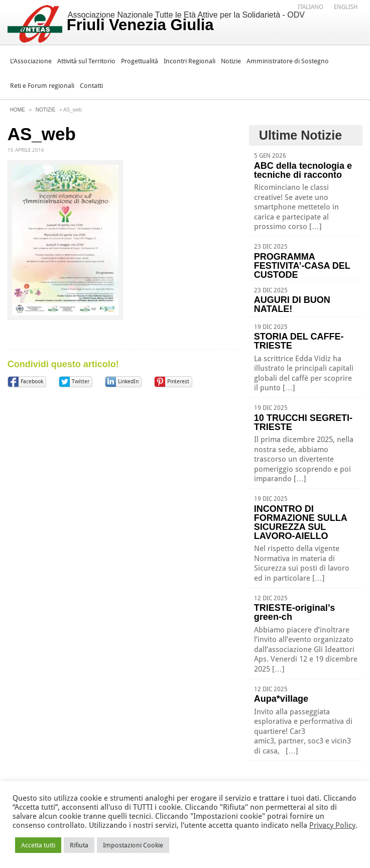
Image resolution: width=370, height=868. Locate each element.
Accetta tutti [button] (38, 845)
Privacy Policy (332, 825)
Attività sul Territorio (86, 61)
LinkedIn (128, 382)
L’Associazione (31, 61)
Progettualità (140, 61)
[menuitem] (311, 7)
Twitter (81, 382)
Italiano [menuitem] (311, 7)
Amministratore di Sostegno (288, 61)
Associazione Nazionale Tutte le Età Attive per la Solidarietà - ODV (186, 22)
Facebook (32, 382)
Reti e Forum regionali (42, 86)
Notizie (231, 61)
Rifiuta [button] (79, 845)
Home (18, 110)
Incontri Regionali (190, 61)
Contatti (91, 86)
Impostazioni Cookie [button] (133, 845)
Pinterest (178, 382)
